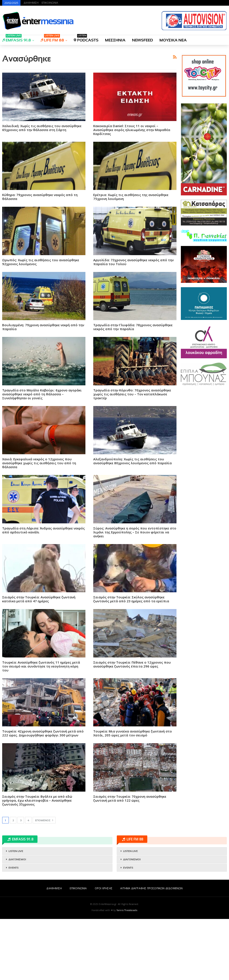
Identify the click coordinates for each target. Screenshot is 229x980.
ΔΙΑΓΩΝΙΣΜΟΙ (17, 920)
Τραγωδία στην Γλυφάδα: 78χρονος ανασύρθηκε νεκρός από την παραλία (133, 388)
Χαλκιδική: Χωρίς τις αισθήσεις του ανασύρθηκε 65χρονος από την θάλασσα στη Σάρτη (42, 189)
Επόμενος (44, 881)
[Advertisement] (89, 79)
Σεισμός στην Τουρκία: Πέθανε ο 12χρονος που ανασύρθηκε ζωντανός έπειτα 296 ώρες (132, 725)
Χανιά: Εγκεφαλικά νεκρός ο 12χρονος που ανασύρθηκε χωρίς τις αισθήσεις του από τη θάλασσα (39, 524)
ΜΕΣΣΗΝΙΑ (115, 40)
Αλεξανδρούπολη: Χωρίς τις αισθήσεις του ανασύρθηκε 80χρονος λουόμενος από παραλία (132, 522)
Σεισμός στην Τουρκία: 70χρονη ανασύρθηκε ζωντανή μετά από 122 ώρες (130, 859)
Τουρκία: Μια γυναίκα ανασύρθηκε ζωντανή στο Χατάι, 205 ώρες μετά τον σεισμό (133, 794)
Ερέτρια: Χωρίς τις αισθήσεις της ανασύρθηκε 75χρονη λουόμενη (131, 258)
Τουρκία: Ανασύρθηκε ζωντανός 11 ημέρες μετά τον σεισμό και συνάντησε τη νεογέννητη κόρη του (41, 727)
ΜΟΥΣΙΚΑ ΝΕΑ (173, 40)
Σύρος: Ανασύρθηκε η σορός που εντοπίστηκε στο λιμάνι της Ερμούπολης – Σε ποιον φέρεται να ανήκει (135, 593)
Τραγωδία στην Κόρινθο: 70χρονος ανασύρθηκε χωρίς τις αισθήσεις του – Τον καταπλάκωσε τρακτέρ (132, 455)
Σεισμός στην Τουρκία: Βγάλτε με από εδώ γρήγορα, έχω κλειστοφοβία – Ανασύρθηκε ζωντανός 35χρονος (37, 861)
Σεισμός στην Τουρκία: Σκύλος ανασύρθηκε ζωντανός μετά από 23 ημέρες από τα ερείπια (131, 660)
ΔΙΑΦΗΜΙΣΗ (31, 3)
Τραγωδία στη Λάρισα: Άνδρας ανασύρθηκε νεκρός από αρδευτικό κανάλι (43, 591)
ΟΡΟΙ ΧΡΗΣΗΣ (104, 949)
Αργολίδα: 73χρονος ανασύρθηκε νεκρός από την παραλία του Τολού (133, 323)
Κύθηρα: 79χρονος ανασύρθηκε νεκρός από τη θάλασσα (40, 258)
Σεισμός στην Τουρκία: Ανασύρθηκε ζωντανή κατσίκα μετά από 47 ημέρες (39, 660)
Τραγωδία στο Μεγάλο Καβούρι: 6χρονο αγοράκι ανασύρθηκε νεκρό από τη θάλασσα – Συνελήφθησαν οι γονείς (42, 455)
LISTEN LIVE (16, 912)
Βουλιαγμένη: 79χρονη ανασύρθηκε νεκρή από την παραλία (43, 388)
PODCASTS (86, 39)
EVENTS (14, 929)
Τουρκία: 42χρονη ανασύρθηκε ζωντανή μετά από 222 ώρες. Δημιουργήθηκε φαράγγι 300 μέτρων (43, 794)
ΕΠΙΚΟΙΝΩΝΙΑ (50, 3)
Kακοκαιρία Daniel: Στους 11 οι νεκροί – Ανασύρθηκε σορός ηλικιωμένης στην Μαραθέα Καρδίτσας (132, 191)
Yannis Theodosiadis (127, 971)
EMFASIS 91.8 (17, 39)
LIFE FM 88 (52, 39)
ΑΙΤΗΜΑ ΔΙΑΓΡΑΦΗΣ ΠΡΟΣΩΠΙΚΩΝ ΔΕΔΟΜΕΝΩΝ (151, 949)
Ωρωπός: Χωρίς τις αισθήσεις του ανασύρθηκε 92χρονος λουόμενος (41, 323)
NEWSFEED (142, 40)
